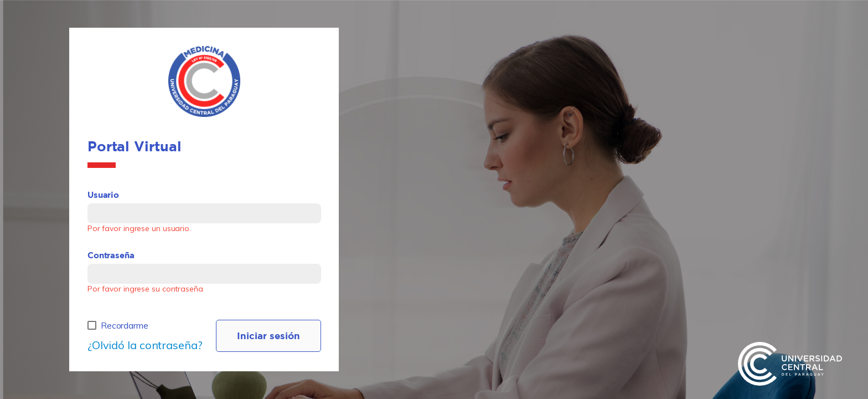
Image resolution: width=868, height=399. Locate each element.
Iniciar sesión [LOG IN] (268, 336)
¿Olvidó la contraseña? (145, 345)
